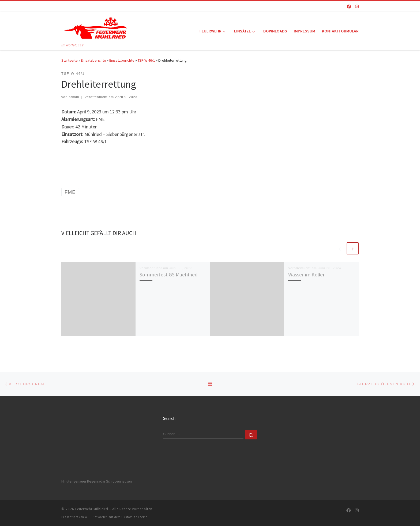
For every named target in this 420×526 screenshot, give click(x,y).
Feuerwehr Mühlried (92, 509)
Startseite (70, 60)
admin (74, 97)
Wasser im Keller (306, 275)
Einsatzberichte (93, 60)
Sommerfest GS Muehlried (169, 275)
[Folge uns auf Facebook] (349, 7)
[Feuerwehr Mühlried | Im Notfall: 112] (95, 27)
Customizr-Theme (134, 517)
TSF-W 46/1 (146, 60)
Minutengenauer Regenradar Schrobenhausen (97, 481)
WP (87, 517)
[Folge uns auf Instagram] (357, 7)
